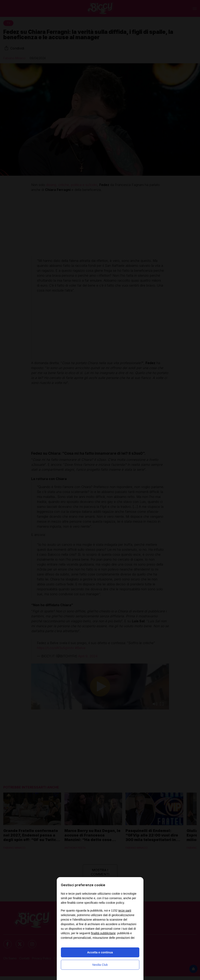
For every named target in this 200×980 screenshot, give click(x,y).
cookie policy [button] (115, 903)
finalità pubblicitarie (103, 933)
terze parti (125, 911)
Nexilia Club (100, 965)
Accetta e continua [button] (100, 952)
